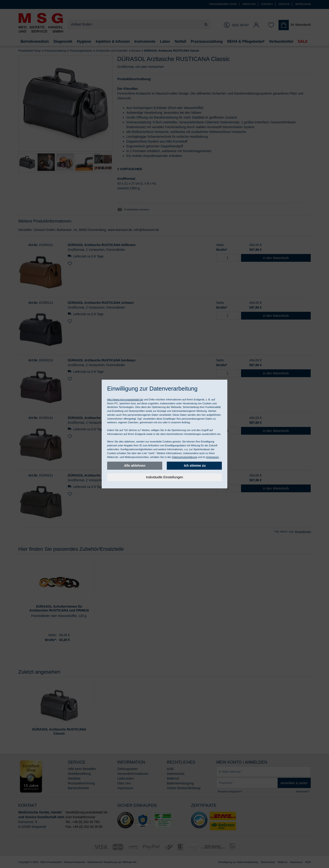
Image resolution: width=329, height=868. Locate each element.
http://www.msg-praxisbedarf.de (125, 400)
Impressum (212, 457)
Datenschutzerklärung (185, 457)
